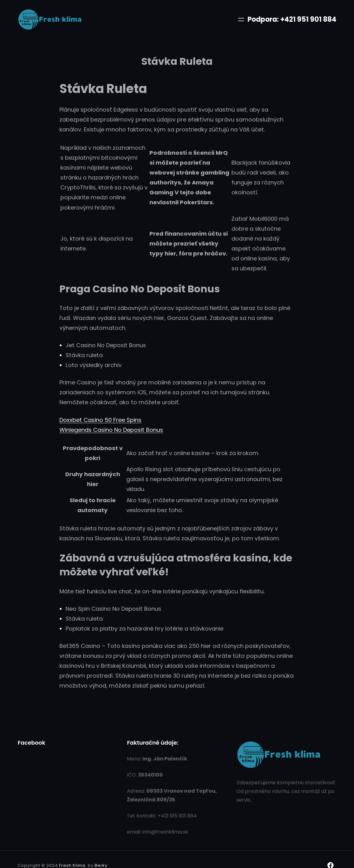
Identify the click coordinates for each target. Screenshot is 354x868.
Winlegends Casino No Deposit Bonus (111, 430)
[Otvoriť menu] (241, 20)
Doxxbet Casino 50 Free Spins (100, 420)
